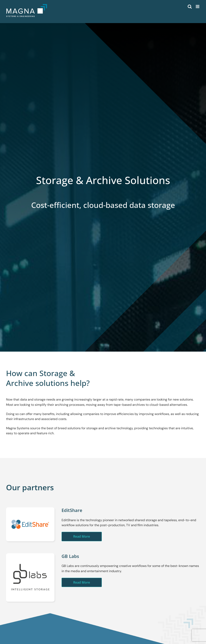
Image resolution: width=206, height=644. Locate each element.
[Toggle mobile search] (190, 7)
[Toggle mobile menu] (198, 7)
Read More (82, 536)
